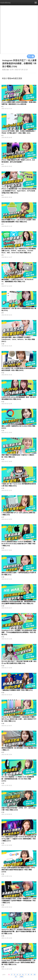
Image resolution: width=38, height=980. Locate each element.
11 (16, 976)
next (21, 976)
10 (35, 974)
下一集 (31, 56)
